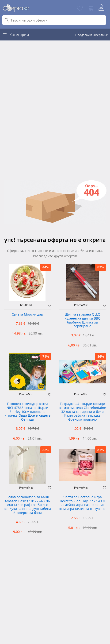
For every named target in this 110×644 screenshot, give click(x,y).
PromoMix (81, 305)
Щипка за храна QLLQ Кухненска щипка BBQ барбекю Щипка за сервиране (83, 320)
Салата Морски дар (27, 315)
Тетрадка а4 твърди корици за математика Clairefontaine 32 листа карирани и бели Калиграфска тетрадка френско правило (83, 412)
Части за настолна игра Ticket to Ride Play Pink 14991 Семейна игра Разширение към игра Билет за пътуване (82, 503)
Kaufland (26, 305)
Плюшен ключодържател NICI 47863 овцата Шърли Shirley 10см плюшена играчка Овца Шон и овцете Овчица (27, 412)
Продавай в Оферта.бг (91, 35)
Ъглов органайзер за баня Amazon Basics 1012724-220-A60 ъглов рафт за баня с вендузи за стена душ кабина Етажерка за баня (27, 505)
